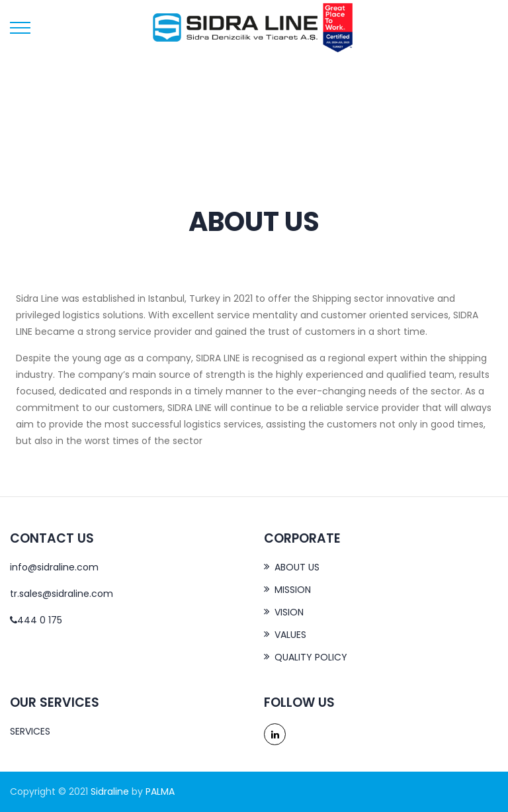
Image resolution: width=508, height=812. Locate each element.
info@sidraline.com (54, 567)
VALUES (290, 635)
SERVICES (30, 731)
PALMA (160, 791)
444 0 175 (36, 620)
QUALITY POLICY (311, 657)
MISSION (293, 590)
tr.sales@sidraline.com (62, 594)
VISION (289, 612)
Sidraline (110, 791)
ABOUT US (297, 567)
